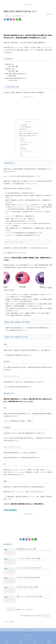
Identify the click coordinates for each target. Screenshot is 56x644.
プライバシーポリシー (28, 640)
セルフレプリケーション (27, 151)
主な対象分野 (24, 125)
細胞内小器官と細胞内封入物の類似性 (29, 134)
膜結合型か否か (24, 145)
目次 (26, 122)
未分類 (6, 510)
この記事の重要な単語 (26, 127)
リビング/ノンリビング (26, 142)
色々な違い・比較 (12, 510)
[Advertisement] (28, 26)
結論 (22, 155)
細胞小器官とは (23, 129)
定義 (22, 138)
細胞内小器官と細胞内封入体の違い (28, 136)
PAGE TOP (28, 632)
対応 (22, 147)
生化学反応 (23, 149)
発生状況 (23, 140)
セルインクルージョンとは (26, 131)
